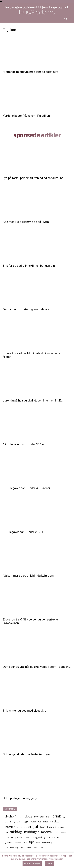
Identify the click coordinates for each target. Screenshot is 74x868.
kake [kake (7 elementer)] (43, 827)
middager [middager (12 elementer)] (32, 832)
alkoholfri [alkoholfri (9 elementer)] (11, 816)
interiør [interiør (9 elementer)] (10, 827)
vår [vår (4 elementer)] (42, 848)
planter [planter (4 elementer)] (27, 837)
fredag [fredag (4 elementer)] (13, 822)
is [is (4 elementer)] (17, 827)
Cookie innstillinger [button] (32, 863)
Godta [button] (49, 863)
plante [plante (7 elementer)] (19, 837)
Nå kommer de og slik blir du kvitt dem (28, 576)
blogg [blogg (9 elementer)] (28, 816)
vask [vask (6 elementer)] (36, 847)
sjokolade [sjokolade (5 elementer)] (9, 842)
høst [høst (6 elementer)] (46, 822)
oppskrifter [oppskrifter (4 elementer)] (9, 837)
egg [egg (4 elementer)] (64, 817)
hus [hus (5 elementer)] (40, 822)
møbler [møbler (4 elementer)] (63, 833)
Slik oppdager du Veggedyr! (21, 798)
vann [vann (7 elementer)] (29, 847)
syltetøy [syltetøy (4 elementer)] (18, 843)
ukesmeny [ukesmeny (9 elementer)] (12, 847)
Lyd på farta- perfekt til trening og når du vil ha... (34, 178)
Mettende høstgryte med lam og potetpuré (31, 72)
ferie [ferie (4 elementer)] (6, 822)
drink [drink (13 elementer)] (57, 816)
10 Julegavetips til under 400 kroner (27, 488)
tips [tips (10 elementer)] (32, 842)
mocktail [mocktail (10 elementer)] (47, 832)
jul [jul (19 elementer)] (36, 826)
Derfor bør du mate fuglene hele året (27, 309)
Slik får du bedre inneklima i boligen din (29, 266)
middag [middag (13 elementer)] (16, 832)
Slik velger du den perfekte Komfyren (27, 754)
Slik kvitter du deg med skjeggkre (24, 711)
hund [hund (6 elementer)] (33, 822)
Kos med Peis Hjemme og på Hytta (26, 222)
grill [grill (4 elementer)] (18, 822)
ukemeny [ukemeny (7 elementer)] (47, 842)
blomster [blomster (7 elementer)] (39, 817)
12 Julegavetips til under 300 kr (24, 444)
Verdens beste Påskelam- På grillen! (27, 116)
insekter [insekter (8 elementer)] (55, 821)
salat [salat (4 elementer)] (49, 837)
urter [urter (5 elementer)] (23, 847)
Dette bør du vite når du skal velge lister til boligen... (37, 667)
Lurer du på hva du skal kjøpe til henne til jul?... (33, 401)
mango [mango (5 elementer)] (61, 827)
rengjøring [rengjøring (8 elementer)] (38, 837)
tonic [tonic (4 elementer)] (38, 843)
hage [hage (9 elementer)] (25, 821)
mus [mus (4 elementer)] (57, 833)
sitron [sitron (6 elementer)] (55, 837)
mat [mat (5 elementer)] (6, 832)
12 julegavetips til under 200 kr (23, 532)
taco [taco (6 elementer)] (25, 842)
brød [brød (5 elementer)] (48, 817)
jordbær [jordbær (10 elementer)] (26, 827)
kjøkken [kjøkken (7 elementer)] (52, 827)
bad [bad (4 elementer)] (21, 817)
